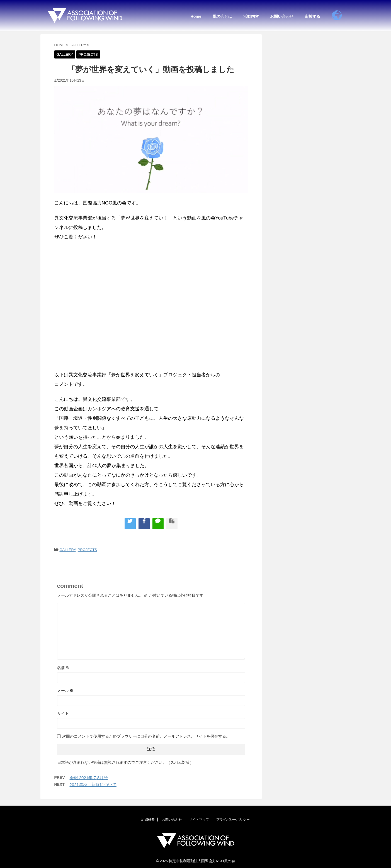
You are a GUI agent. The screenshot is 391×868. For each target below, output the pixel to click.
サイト (63, 713)
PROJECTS (87, 550)
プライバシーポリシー (233, 819)
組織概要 (148, 819)
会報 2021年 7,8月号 (89, 778)
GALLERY (67, 550)
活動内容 (251, 16)
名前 (64, 668)
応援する (312, 16)
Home (196, 16)
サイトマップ (199, 819)
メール (65, 691)
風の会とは (222, 16)
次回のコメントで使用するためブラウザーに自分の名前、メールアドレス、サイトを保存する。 (146, 736)
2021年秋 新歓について (93, 785)
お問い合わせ (282, 16)
